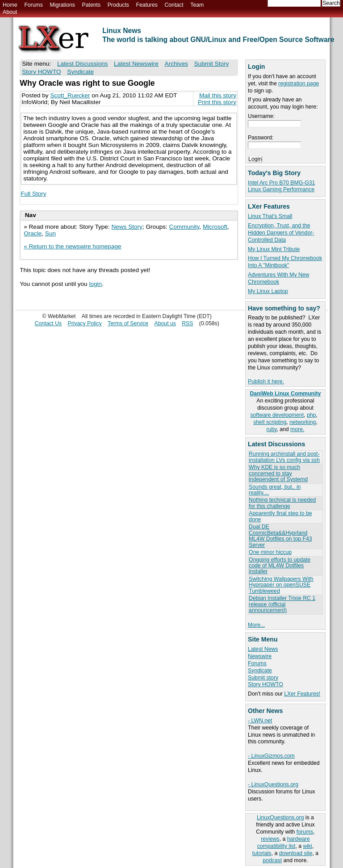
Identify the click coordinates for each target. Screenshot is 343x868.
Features (147, 5)
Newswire (260, 656)
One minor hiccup (270, 552)
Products (118, 5)
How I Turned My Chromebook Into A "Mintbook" (285, 262)
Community (184, 227)
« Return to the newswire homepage (72, 246)
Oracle (33, 233)
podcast (272, 860)
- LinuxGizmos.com (271, 756)
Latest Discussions (82, 64)
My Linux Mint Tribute (274, 249)
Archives (176, 64)
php (311, 415)
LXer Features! (302, 694)
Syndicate (260, 671)
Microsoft (215, 227)
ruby (272, 429)
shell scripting (270, 422)
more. (297, 429)
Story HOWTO (266, 684)
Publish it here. (266, 382)
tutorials (262, 853)
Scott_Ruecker (70, 95)
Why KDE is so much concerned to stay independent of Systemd (278, 473)
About (10, 12)
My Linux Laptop (268, 291)
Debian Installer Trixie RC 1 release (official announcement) (282, 604)
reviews (270, 839)
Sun (50, 233)
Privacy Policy (85, 323)
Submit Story (212, 64)
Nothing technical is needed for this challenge (282, 503)
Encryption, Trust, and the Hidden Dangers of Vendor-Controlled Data (281, 233)
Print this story (217, 102)
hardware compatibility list (284, 843)
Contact (174, 5)
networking (303, 422)
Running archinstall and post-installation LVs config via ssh (284, 457)
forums (305, 832)
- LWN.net (260, 721)
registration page (299, 84)
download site (296, 853)
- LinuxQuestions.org (273, 784)
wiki (307, 846)
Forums (33, 5)
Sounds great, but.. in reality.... (275, 490)
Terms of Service (128, 323)
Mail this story (218, 95)
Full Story (33, 194)
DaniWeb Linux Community (286, 394)
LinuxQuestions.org (280, 818)
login (95, 284)
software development (277, 415)
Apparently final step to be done (280, 516)
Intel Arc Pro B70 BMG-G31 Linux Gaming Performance (281, 186)
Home (10, 5)
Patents (92, 5)
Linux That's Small (270, 216)
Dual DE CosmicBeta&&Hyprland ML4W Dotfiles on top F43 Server (280, 536)
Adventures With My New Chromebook (278, 278)
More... (256, 625)
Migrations (62, 5)
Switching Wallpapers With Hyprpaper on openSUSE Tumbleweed (281, 585)
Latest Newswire (136, 64)
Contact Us (48, 323)
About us (165, 323)
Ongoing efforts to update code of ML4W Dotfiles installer (280, 566)
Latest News (263, 649)
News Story (127, 227)
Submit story (263, 678)
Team (197, 5)
